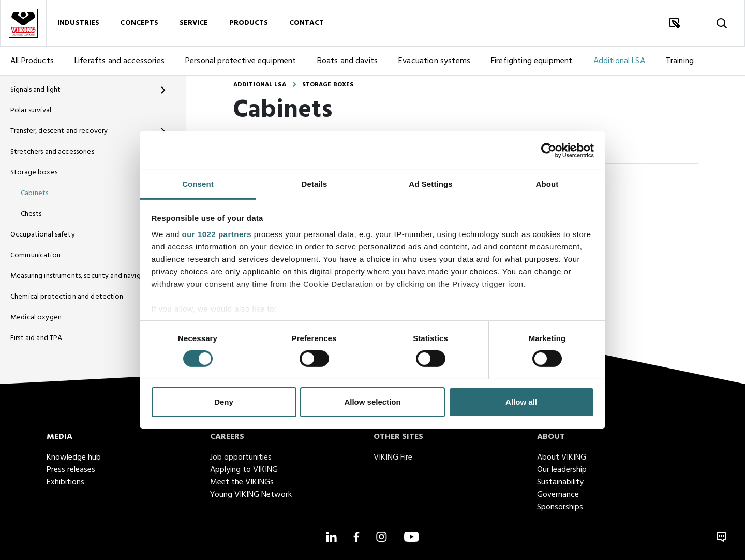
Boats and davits (348, 61)
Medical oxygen (36, 318)
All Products (32, 61)
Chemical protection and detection (67, 297)
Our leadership (562, 470)
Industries (78, 23)
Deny (224, 402)
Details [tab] (315, 184)
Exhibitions (65, 482)
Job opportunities (241, 458)
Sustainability (560, 482)
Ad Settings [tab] (430, 184)
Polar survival (31, 110)
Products (249, 23)
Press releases (71, 470)
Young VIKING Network (251, 495)
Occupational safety (43, 235)
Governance (558, 495)
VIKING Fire (393, 458)
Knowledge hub (74, 458)
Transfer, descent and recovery (59, 131)
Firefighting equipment (532, 61)
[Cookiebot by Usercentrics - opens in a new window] (549, 150)
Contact (307, 23)
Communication (35, 255)
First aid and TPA (36, 338)
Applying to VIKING (244, 470)
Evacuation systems (434, 61)
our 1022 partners (217, 234)
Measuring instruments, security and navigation (80, 276)
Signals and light (35, 90)
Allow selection (372, 402)
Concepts (139, 23)
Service (194, 23)
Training (680, 61)
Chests (31, 214)
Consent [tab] (198, 184)
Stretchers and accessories (52, 152)
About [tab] (547, 184)
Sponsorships (560, 507)
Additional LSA (619, 61)
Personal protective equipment (241, 61)
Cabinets (34, 193)
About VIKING (562, 458)
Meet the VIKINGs (242, 482)
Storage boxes (34, 173)
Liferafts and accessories (120, 61)
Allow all (521, 402)
